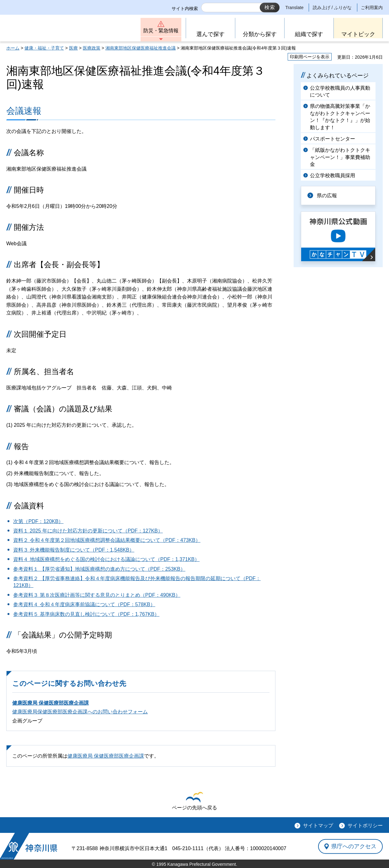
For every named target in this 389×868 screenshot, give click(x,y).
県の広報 (327, 196)
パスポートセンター (333, 139)
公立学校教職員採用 (333, 175)
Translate (295, 8)
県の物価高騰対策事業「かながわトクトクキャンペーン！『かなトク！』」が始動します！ (340, 117)
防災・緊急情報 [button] (161, 31)
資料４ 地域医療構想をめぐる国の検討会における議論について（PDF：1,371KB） (106, 559)
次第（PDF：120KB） (38, 521)
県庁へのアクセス (354, 846)
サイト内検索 (185, 8)
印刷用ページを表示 (310, 57)
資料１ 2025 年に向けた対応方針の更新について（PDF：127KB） (88, 531)
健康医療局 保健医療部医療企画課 (51, 703)
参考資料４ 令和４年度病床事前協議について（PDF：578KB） (84, 604)
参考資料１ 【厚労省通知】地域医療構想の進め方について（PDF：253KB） (99, 569)
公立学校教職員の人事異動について (340, 91)
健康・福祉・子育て (44, 48)
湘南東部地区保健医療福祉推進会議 (141, 48)
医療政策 (92, 48)
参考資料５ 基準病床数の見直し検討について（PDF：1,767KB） (86, 614)
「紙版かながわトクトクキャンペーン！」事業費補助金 (340, 157)
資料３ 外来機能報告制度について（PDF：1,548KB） (74, 550)
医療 (73, 48)
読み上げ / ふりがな (332, 8)
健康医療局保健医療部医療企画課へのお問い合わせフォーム (80, 712)
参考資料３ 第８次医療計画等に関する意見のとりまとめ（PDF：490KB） (97, 595)
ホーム (13, 48)
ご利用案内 (372, 8)
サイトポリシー (365, 826)
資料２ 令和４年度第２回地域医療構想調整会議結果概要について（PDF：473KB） (107, 540)
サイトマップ (318, 826)
